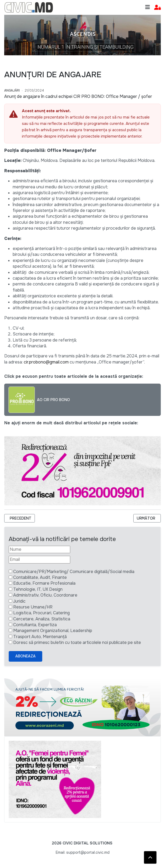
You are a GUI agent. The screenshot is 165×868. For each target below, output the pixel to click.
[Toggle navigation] (148, 7)
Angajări (12, 90)
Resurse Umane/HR (33, 607)
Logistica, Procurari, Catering (41, 613)
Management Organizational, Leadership (53, 631)
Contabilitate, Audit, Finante (40, 577)
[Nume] (39, 549)
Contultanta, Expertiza (35, 625)
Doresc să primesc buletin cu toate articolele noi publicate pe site (77, 642)
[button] (157, 8)
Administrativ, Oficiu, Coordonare (45, 595)
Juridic (19, 601)
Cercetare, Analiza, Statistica (42, 619)
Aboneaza (25, 656)
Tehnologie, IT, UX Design (38, 589)
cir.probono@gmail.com (46, 362)
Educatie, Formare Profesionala (44, 583)
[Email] (39, 560)
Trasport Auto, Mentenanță (40, 637)
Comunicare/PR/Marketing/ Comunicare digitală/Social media (74, 572)
